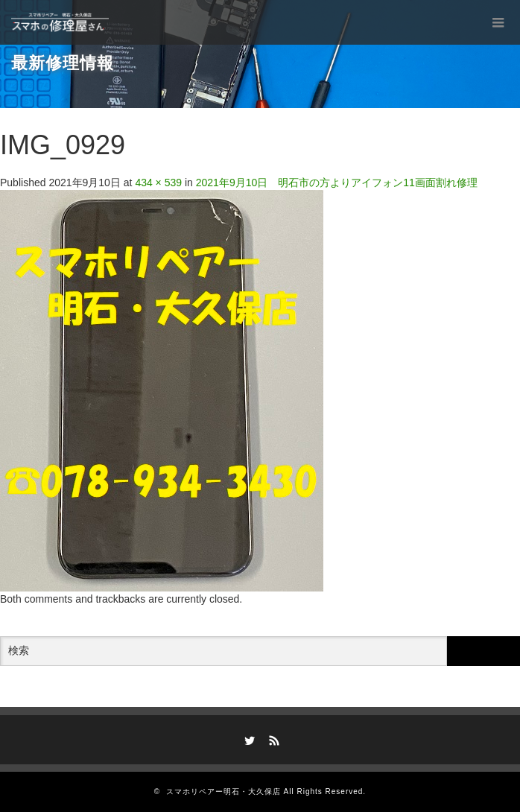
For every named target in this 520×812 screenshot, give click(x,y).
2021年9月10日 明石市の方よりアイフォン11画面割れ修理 (337, 183)
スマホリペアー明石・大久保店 (223, 792)
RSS (273, 738)
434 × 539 (158, 183)
